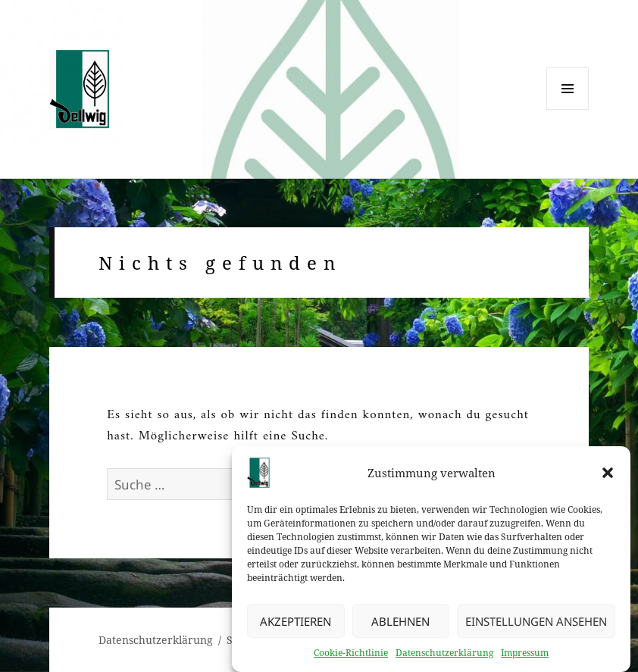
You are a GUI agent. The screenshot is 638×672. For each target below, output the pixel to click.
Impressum (525, 657)
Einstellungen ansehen (536, 626)
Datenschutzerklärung (444, 657)
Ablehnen (400, 626)
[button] (608, 477)
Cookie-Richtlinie (351, 657)
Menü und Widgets (568, 109)
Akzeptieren (296, 626)
